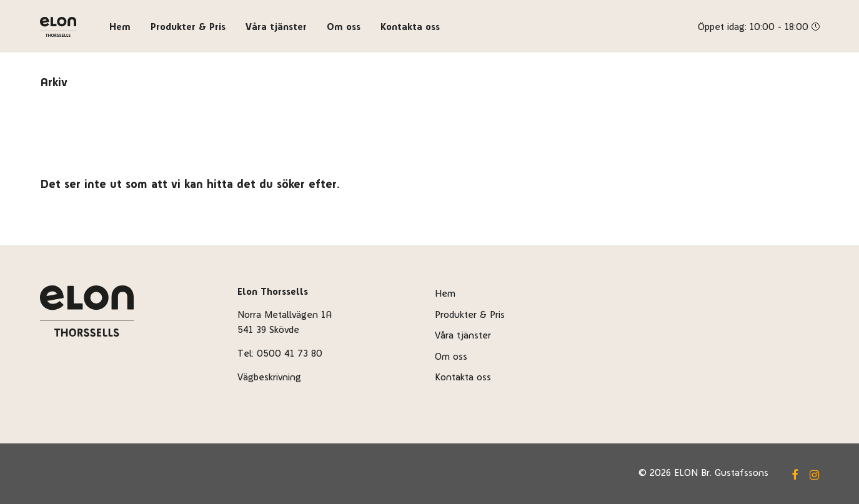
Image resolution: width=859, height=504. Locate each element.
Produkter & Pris (188, 27)
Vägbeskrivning (269, 377)
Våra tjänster (276, 27)
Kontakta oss (410, 27)
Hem (120, 27)
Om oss (344, 27)
